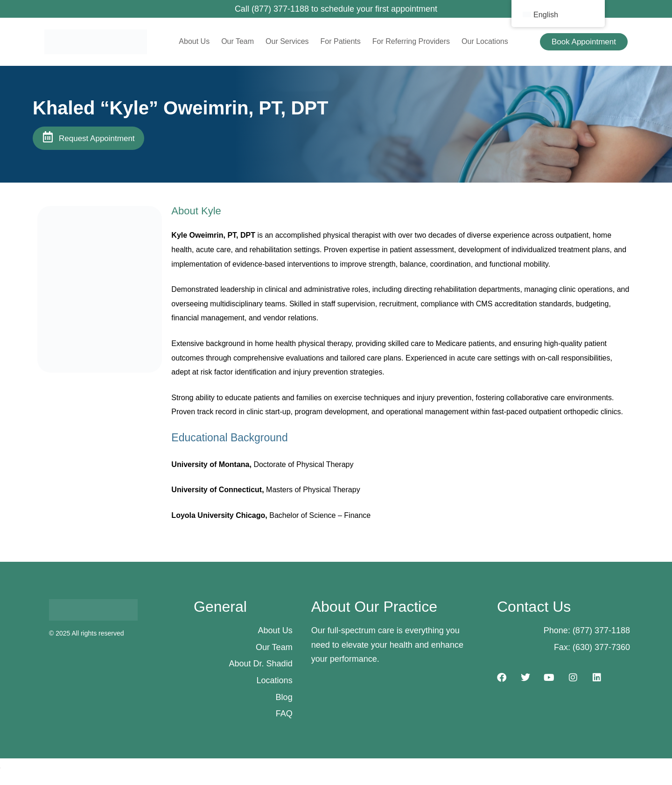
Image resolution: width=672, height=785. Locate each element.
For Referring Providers (411, 41)
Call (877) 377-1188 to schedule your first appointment (336, 9)
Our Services (287, 41)
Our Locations (485, 41)
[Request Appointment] (48, 137)
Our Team (238, 41)
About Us (194, 41)
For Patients (341, 41)
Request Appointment (97, 138)
